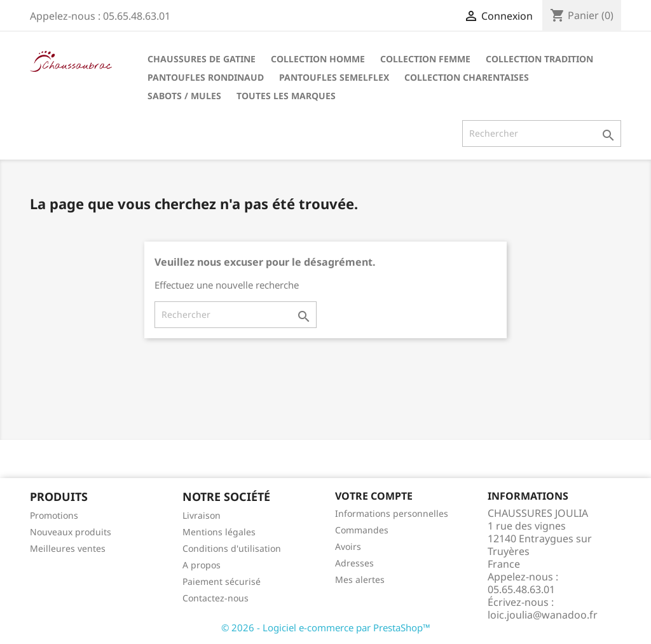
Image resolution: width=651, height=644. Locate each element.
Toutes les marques (286, 96)
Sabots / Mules (184, 96)
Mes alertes (360, 579)
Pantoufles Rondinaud (206, 77)
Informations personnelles (392, 513)
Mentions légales (219, 532)
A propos (202, 565)
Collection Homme (318, 59)
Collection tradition (539, 59)
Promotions (54, 515)
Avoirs (348, 546)
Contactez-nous (216, 598)
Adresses (354, 563)
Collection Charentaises (467, 77)
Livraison (202, 515)
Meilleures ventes (68, 548)
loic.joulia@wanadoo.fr (543, 615)
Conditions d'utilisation (232, 548)
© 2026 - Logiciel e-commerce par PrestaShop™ (326, 627)
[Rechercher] (542, 134)
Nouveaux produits (71, 532)
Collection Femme (425, 59)
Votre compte (374, 496)
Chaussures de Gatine (202, 59)
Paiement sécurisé (222, 581)
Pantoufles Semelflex (334, 77)
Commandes (362, 530)
